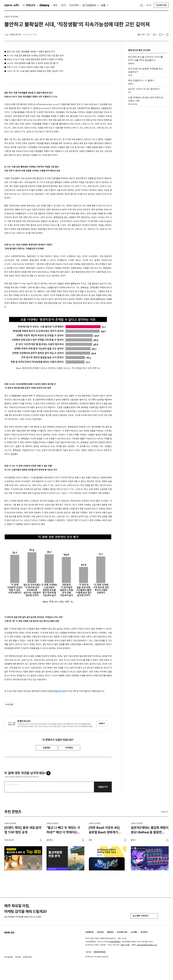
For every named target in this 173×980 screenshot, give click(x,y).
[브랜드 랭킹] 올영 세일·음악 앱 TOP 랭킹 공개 (23, 830)
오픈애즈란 (89, 932)
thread (18, 957)
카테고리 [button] (29, 5)
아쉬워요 (69, 748)
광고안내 (144, 932)
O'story (44, 5)
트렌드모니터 (59, 691)
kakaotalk (27, 957)
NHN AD (9, 933)
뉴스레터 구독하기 (144, 916)
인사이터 (74, 5)
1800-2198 (125, 945)
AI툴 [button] (103, 5)
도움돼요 (47, 748)
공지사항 (100, 932)
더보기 (165, 812)
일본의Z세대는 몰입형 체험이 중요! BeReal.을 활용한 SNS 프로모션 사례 (150, 830)
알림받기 (102, 723)
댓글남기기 (103, 787)
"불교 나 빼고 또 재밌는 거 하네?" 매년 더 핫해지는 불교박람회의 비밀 (63, 830)
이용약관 (88, 952)
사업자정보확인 (115, 942)
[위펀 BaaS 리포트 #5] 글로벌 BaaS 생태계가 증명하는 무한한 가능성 (104, 830)
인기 (64, 5)
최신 (55, 5)
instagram (9, 957)
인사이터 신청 (161, 5)
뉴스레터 (134, 932)
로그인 (149, 5)
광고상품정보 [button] (89, 5)
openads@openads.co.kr (147, 945)
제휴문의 (110, 932)
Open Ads (12, 5)
